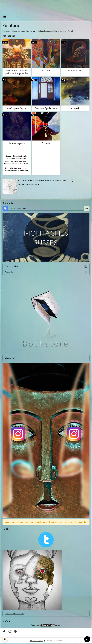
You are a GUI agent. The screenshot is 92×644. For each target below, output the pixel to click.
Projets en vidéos (46, 266)
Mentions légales (37, 641)
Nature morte (75, 71)
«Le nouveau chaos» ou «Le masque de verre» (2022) (45, 181)
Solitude (46, 143)
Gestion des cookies (54, 641)
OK (87, 208)
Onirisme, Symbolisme (46, 108)
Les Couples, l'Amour (17, 108)
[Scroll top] (87, 639)
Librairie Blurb (10, 358)
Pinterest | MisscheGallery (15, 614)
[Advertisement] (44, 5)
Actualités (46, 272)
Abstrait (75, 108)
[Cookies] (5, 639)
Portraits (46, 71)
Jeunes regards (17, 143)
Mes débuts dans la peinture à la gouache (17, 72)
